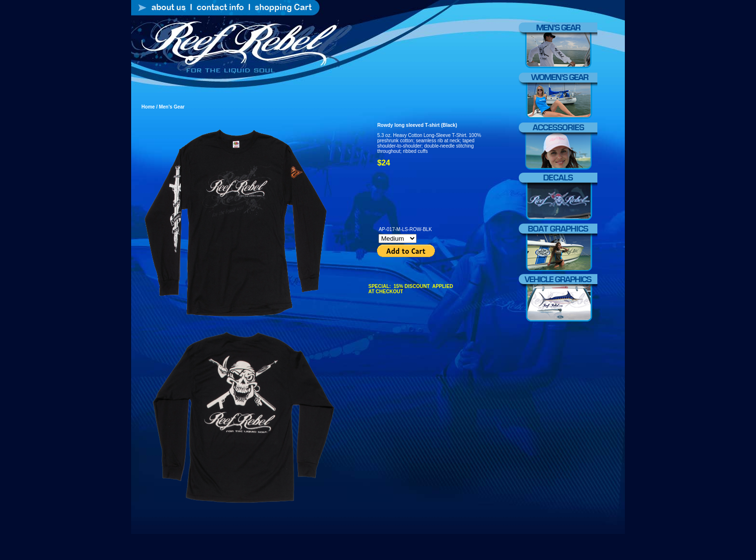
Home (148, 107)
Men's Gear (171, 107)
